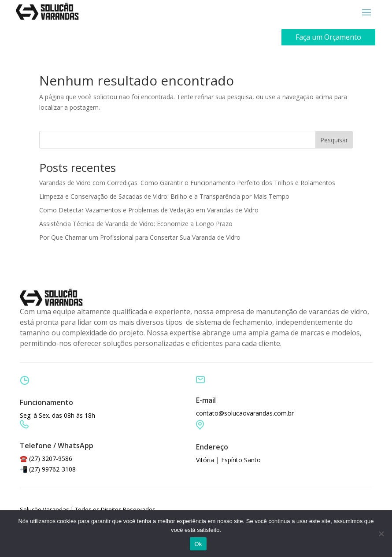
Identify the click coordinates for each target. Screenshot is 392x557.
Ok (198, 544)
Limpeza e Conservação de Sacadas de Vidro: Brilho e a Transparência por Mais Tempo (164, 196)
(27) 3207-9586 (51, 459)
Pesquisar (334, 140)
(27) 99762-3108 (52, 469)
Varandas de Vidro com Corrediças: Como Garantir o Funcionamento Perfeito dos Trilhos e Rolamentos (187, 183)
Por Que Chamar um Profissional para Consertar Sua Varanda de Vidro (140, 237)
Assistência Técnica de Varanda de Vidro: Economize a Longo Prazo (136, 224)
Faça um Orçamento (328, 37)
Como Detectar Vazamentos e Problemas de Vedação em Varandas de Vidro (149, 210)
